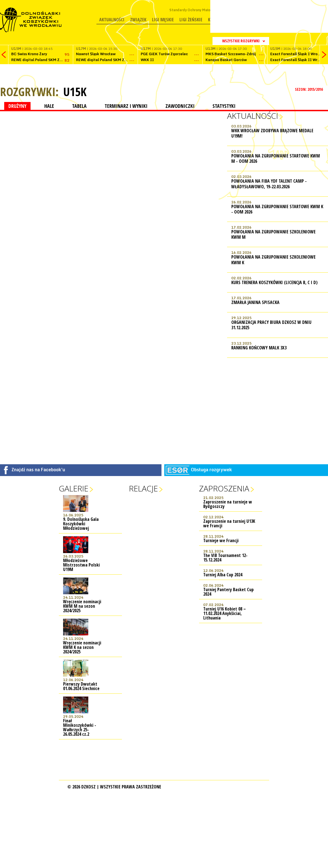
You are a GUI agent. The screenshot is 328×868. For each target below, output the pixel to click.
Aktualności (112, 20)
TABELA (79, 106)
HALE (49, 106)
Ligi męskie (163, 20)
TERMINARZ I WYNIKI (126, 106)
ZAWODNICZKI (180, 106)
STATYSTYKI (224, 106)
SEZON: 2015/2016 (309, 89)
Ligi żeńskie (191, 20)
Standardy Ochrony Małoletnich (196, 10)
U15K (75, 92)
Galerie (74, 488)
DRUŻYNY (17, 106)
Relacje (143, 488)
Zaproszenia (224, 488)
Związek (138, 20)
